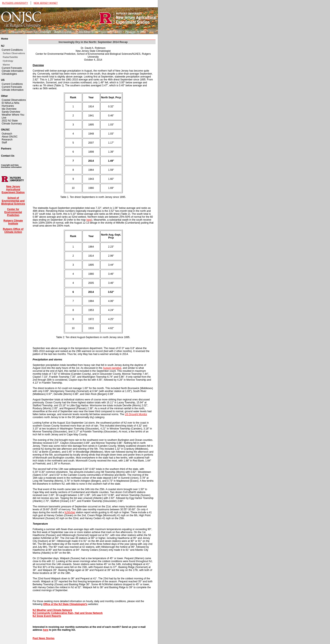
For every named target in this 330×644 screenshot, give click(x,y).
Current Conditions (12, 50)
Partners (6, 149)
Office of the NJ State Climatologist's (65, 604)
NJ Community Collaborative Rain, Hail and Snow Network (68, 613)
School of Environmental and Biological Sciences (13, 201)
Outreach (7, 134)
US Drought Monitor (136, 414)
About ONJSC (10, 137)
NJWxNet (70, 512)
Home (5, 39)
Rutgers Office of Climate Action (13, 231)
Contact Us (8, 156)
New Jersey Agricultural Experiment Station (13, 189)
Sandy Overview (11, 112)
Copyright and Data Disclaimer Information (11, 166)
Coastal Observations (14, 100)
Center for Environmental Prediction (13, 212)
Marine (6, 65)
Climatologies (9, 74)
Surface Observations (14, 53)
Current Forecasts (12, 68)
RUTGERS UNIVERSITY (15, 3)
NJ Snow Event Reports (47, 616)
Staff (4, 143)
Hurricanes (8, 106)
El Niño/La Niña (10, 103)
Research (7, 140)
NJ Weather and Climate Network (52, 610)
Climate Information (13, 71)
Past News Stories (44, 638)
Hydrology (8, 61)
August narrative (112, 368)
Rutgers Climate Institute (13, 222)
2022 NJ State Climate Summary (12, 122)
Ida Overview (9, 109)
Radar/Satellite (10, 57)
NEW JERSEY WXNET (46, 3)
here (89, 220)
